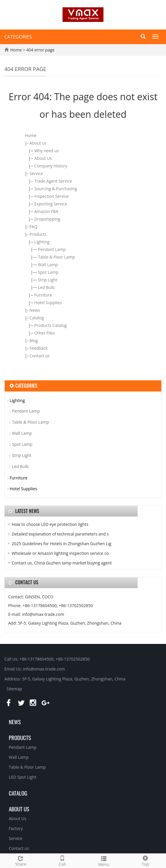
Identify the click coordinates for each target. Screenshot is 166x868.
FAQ (33, 227)
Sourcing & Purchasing (56, 189)
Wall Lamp (48, 265)
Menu (104, 861)
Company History (51, 166)
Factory (16, 828)
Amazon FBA (46, 211)
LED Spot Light (23, 777)
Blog (34, 341)
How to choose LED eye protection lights (50, 524)
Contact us (40, 356)
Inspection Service (51, 196)
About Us (43, 158)
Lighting (42, 242)
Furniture (43, 295)
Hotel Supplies (48, 303)
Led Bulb (46, 287)
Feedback (39, 348)
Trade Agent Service (53, 181)
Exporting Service (51, 204)
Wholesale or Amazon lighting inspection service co (60, 553)
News (35, 310)
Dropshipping (47, 219)
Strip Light (48, 280)
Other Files (45, 333)
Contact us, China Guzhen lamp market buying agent (62, 563)
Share (21, 860)
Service (36, 173)
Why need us (46, 151)
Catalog (37, 318)
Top (145, 860)
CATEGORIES (18, 37)
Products (38, 234)
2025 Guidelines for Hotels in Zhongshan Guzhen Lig (62, 544)
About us (38, 143)
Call (62, 860)
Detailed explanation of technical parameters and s (60, 534)
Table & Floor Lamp (57, 257)
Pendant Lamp (52, 249)
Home (16, 50)
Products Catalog (50, 325)
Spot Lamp (48, 272)
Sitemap (14, 689)
